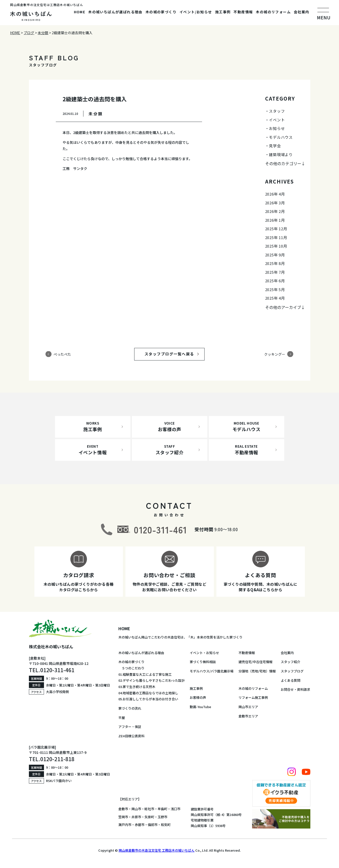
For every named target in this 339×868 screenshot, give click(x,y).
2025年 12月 (276, 229)
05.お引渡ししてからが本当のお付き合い (148, 699)
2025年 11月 (276, 237)
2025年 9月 (275, 255)
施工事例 (223, 12)
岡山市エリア (248, 707)
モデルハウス (281, 137)
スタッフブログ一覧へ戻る (174, 354)
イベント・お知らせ (204, 653)
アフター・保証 (130, 727)
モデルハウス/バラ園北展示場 (212, 671)
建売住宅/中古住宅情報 (255, 662)
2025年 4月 (275, 298)
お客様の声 (198, 697)
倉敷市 (123, 809)
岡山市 (136, 809)
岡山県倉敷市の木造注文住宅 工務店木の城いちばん (157, 850)
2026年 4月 (275, 194)
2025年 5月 (275, 289)
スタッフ (277, 111)
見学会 (275, 146)
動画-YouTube (200, 707)
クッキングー (275, 354)
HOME (80, 12)
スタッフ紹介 (290, 662)
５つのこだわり (131, 668)
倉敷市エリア (248, 716)
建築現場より (281, 154)
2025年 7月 (275, 272)
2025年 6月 (275, 281)
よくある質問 (290, 680)
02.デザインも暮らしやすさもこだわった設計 (152, 680)
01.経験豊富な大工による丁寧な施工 (145, 674)
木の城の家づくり (161, 12)
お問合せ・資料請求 (295, 689)
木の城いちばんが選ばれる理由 (115, 12)
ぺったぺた (62, 354)
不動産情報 (243, 12)
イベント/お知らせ (196, 12)
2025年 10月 (276, 246)
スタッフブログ (292, 671)
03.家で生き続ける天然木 (137, 687)
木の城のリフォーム (273, 12)
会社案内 (302, 12)
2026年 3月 (275, 203)
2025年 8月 (275, 263)
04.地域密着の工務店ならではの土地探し (148, 693)
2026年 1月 (275, 220)
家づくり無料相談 (203, 662)
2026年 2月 (275, 211)
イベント (277, 120)
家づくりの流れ (130, 708)
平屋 (122, 718)
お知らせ (277, 128)
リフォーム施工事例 (253, 697)
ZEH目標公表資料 (131, 736)
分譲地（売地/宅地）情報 (257, 671)
